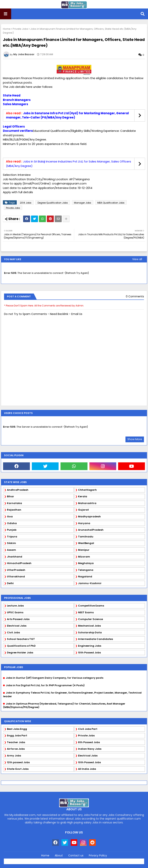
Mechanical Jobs (89, 626)
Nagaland (85, 577)
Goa (10, 516)
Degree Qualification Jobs (53, 203)
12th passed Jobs (18, 762)
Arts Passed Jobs (18, 619)
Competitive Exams (91, 606)
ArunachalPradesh (91, 530)
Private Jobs (20, 29)
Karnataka (14, 503)
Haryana (84, 523)
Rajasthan (14, 510)
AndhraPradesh (18, 490)
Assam (11, 550)
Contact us (76, 856)
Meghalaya (86, 563)
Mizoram (84, 557)
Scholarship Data (90, 632)
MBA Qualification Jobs (111, 203)
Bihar (11, 496)
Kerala (83, 496)
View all (137, 259)
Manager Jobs (83, 203)
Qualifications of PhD (21, 646)
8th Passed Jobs (89, 742)
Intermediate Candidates (95, 639)
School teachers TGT (21, 639)
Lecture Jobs (15, 606)
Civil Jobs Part (88, 729)
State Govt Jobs (18, 769)
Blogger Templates (82, 860)
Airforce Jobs (16, 749)
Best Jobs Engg (17, 729)
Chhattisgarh (87, 490)
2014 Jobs (26, 203)
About (59, 856)
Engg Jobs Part (17, 736)
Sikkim (11, 543)
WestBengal (86, 543)
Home (7, 29)
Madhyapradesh (89, 516)
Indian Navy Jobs (90, 749)
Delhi (10, 583)
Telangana (86, 570)
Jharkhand (15, 557)
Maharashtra (87, 503)
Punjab (12, 530)
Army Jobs (14, 756)
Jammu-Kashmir (90, 583)
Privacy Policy (98, 856)
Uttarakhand (16, 577)
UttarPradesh (16, 570)
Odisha (12, 523)
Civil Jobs (13, 632)
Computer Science (90, 619)
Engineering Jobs (90, 646)
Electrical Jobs (17, 626)
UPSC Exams (15, 612)
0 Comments (135, 297)
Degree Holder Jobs (20, 653)
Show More (135, 439)
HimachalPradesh (19, 563)
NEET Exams (86, 612)
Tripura (12, 537)
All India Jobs (87, 769)
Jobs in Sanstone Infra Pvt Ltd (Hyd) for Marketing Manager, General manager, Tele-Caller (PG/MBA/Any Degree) (67, 115)
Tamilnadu (86, 537)
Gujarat (83, 510)
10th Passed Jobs (89, 653)
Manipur (84, 550)
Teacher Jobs (16, 742)
